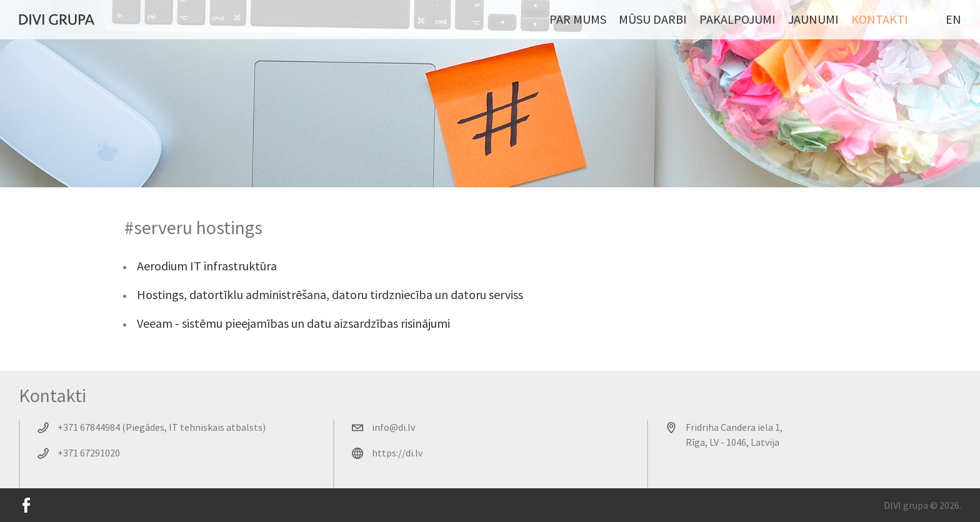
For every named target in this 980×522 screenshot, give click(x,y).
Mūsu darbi (653, 19)
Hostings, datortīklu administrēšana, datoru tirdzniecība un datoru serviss (330, 294)
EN (953, 19)
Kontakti (880, 19)
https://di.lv (397, 453)
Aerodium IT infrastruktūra (207, 266)
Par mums (578, 19)
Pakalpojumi (737, 19)
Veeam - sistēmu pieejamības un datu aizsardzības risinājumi (293, 323)
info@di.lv (393, 427)
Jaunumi (813, 19)
